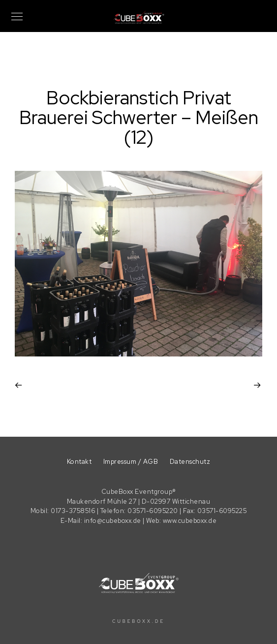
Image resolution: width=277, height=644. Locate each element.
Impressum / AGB (131, 462)
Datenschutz (190, 462)
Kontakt (79, 462)
